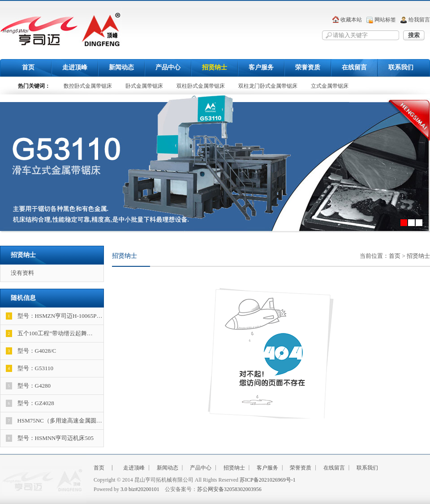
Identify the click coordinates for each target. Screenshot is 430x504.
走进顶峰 (75, 67)
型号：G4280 (28, 386)
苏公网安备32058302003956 (229, 489)
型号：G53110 (30, 368)
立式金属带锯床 (330, 86)
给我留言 (419, 20)
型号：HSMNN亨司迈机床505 (50, 438)
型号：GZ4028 (30, 403)
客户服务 (261, 67)
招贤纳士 (215, 67)
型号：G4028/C (31, 351)
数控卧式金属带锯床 (88, 86)
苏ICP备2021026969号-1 (268, 480)
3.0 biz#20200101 (140, 489)
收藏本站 (351, 20)
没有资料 (22, 273)
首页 (28, 67)
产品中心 (168, 67)
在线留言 (354, 67)
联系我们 (401, 67)
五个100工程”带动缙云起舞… (49, 333)
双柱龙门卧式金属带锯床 (268, 86)
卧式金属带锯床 (144, 86)
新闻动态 (121, 67)
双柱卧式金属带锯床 (201, 86)
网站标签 (385, 20)
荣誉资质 (308, 67)
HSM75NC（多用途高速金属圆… (54, 421)
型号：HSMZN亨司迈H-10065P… (54, 316)
